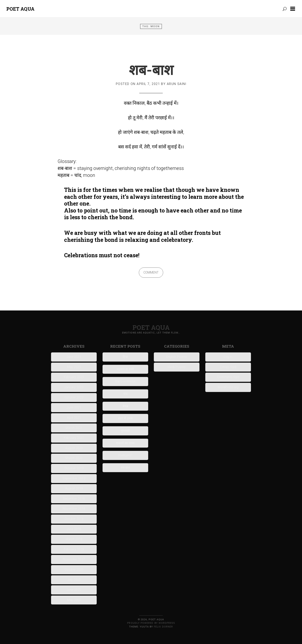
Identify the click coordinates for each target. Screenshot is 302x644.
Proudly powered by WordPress (151, 623)
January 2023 (74, 387)
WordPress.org (228, 387)
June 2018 (74, 529)
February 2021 (74, 438)
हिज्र (125, 357)
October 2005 (74, 570)
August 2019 (74, 489)
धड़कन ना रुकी (125, 369)
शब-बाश (151, 70)
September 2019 (74, 479)
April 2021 (74, 418)
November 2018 (74, 509)
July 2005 (74, 580)
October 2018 (74, 519)
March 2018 (74, 539)
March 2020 (74, 458)
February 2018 (74, 549)
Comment (151, 273)
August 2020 (74, 448)
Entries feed (228, 367)
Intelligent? (125, 455)
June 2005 (74, 590)
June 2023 (74, 357)
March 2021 (74, 428)
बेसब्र (125, 406)
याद (125, 394)
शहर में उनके (125, 418)
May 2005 (74, 600)
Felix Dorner (163, 627)
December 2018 (74, 499)
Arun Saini (177, 84)
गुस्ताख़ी (125, 431)
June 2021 (74, 407)
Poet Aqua (20, 9)
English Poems (177, 357)
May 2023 (74, 367)
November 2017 (74, 559)
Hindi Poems (177, 367)
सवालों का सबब (125, 443)
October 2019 (74, 468)
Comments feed (228, 377)
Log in (228, 357)
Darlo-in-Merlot (125, 381)
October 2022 (74, 398)
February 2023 (74, 377)
